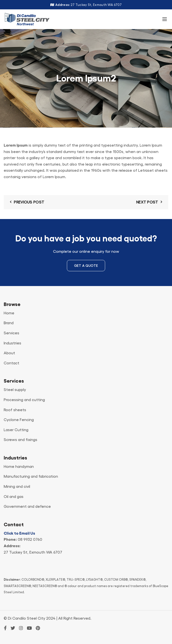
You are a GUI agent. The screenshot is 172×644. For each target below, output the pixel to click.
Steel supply (15, 390)
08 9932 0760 (30, 540)
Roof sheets (15, 410)
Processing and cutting (24, 400)
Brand (9, 323)
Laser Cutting (16, 430)
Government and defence (27, 507)
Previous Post (29, 202)
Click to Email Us (19, 533)
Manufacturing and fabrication (31, 476)
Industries (12, 343)
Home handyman (19, 467)
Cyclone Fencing (19, 420)
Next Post (147, 202)
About (9, 353)
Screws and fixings (20, 440)
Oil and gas (14, 497)
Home (9, 313)
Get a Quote (86, 266)
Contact (11, 363)
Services (11, 333)
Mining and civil (17, 487)
